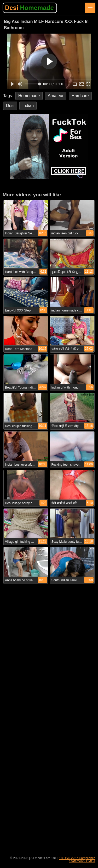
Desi (29, 8)
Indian (28, 106)
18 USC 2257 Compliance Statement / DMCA (77, 860)
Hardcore (80, 96)
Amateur (56, 96)
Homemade (29, 96)
